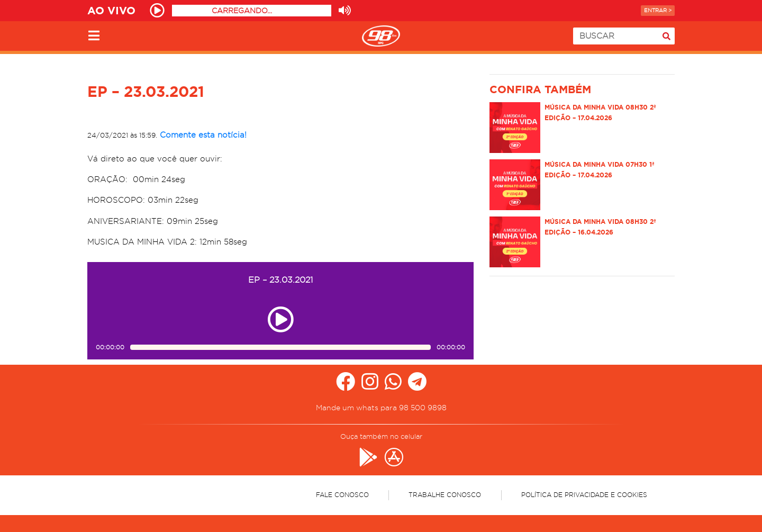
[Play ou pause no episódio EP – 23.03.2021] (280, 319)
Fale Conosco (342, 495)
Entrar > (658, 10)
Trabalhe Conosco (445, 495)
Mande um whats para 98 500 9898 (381, 408)
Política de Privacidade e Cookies (584, 495)
